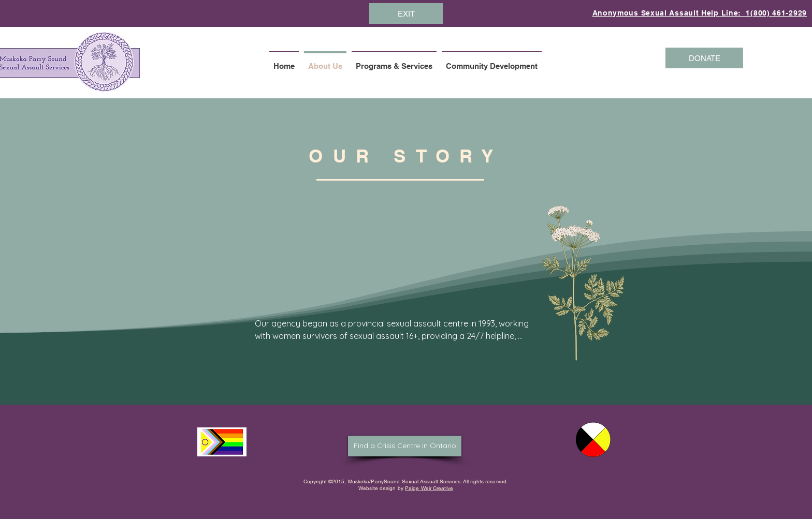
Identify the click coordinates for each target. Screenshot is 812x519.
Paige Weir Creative (429, 488)
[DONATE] (704, 58)
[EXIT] (406, 13)
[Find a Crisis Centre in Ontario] (405, 446)
